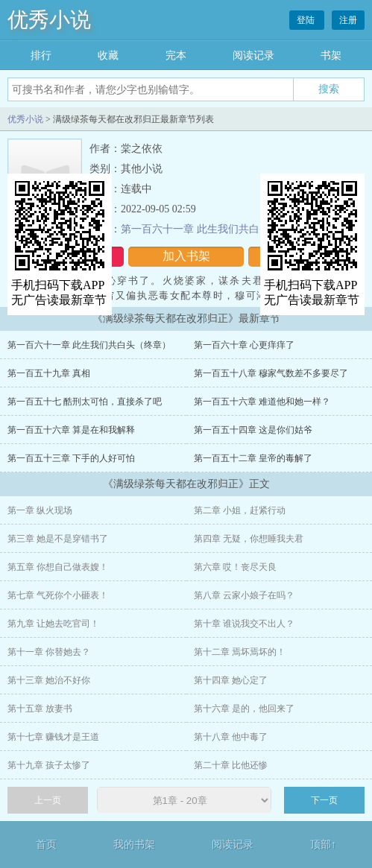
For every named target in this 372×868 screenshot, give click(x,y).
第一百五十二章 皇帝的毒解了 (253, 458)
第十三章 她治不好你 (49, 680)
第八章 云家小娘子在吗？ (244, 595)
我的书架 (134, 845)
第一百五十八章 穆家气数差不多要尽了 (271, 373)
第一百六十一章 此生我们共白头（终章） (216, 229)
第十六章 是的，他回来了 (244, 709)
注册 (348, 20)
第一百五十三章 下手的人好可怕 (71, 458)
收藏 (108, 56)
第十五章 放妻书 (40, 709)
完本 (176, 56)
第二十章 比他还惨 (231, 765)
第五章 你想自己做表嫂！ (58, 567)
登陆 (307, 20)
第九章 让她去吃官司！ (53, 624)
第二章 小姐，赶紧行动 (240, 510)
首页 (46, 845)
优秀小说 (49, 20)
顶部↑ (323, 845)
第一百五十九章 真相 (49, 373)
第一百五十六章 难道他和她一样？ (262, 402)
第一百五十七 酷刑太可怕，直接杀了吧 (85, 402)
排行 (41, 56)
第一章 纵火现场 (40, 510)
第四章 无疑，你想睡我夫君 (249, 539)
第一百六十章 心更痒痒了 (244, 345)
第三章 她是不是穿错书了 (58, 539)
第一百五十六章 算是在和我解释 (71, 430)
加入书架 (186, 256)
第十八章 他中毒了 (231, 737)
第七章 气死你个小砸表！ (58, 595)
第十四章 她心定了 (231, 680)
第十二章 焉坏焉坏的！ (240, 652)
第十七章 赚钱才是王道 (53, 737)
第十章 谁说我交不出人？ (244, 624)
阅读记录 (253, 56)
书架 (331, 56)
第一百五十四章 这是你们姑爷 (253, 430)
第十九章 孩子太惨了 (49, 765)
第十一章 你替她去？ (49, 652)
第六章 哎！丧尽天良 (235, 567)
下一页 (324, 800)
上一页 (48, 800)
